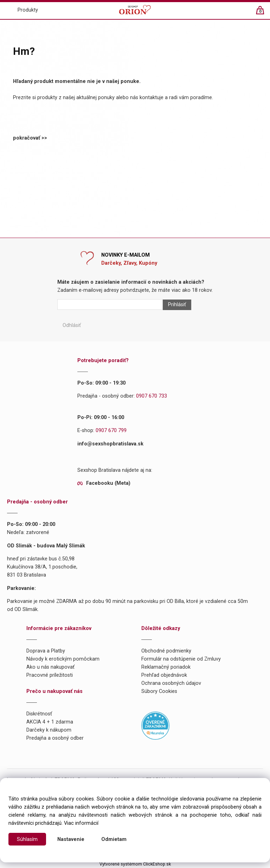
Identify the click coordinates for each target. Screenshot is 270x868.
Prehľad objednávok (164, 675)
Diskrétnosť (39, 714)
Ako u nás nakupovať (50, 667)
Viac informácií (81, 823)
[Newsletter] (110, 304)
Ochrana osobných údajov (171, 683)
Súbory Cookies (159, 691)
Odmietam (114, 839)
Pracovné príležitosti (50, 675)
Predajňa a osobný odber (55, 738)
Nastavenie (71, 839)
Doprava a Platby (46, 651)
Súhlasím (27, 839)
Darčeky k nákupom (49, 730)
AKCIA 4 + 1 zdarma (50, 722)
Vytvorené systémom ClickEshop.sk (135, 864)
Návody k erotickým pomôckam (63, 659)
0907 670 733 (152, 396)
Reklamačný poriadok (166, 667)
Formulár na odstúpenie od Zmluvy (181, 659)
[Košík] (263, 13)
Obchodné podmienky (166, 651)
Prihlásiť (177, 305)
